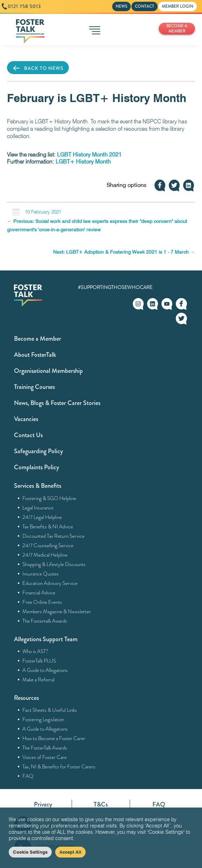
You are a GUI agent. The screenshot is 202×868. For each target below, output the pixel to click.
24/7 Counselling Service (48, 545)
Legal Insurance (38, 508)
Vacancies (26, 419)
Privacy (43, 804)
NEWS (121, 6)
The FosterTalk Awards (45, 748)
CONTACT (145, 6)
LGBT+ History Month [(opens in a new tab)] (83, 162)
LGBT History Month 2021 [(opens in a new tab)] (89, 155)
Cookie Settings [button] (30, 852)
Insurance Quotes (41, 574)
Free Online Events (42, 602)
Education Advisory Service (50, 583)
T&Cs (101, 804)
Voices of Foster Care (45, 757)
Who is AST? (35, 651)
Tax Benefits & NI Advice (48, 527)
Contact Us (28, 435)
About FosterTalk (35, 355)
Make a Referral (39, 680)
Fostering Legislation (43, 719)
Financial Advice (39, 593)
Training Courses (34, 387)
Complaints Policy (37, 467)
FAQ (28, 776)
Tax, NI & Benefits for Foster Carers (59, 767)
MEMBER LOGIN (178, 6)
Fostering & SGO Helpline (49, 498)
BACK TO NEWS (38, 68)
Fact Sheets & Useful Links (50, 710)
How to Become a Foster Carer (54, 738)
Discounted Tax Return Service (54, 536)
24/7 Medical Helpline (45, 555)
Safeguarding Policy (38, 451)
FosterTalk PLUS (39, 661)
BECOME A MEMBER (177, 28)
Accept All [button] (70, 852)
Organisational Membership (48, 371)
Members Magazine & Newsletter (57, 612)
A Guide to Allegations (45, 670)
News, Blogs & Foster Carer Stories (57, 403)
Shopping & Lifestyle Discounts (54, 564)
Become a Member (38, 339)
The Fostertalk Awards (45, 621)
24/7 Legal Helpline (42, 517)
